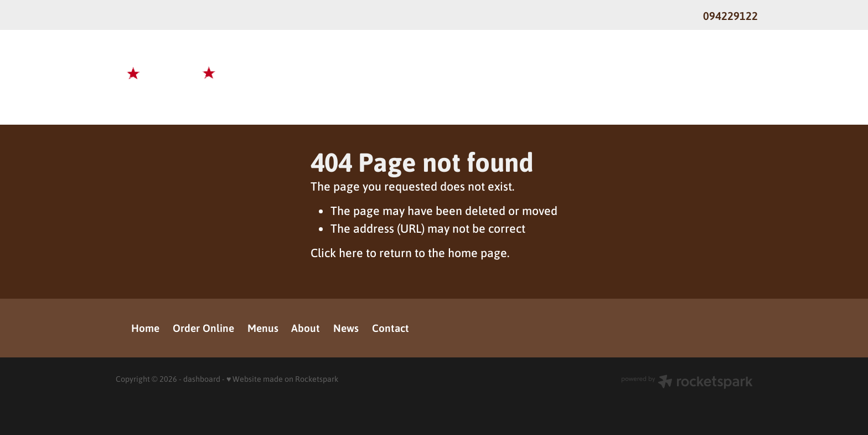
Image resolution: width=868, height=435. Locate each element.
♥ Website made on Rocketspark (282, 378)
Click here (337, 252)
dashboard (202, 378)
